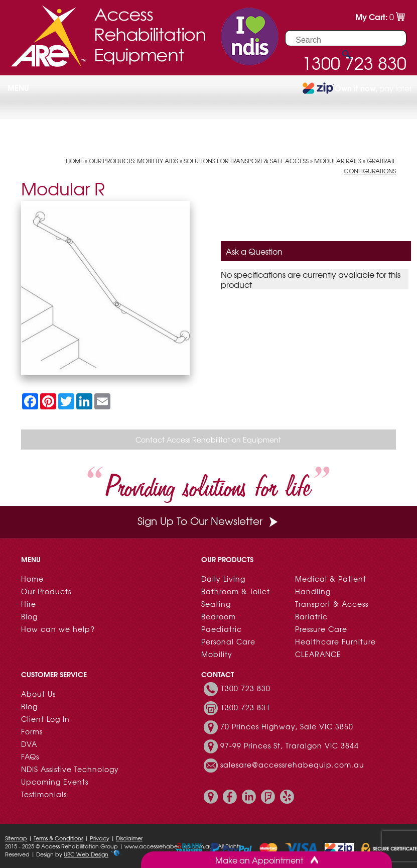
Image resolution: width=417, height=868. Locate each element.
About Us (38, 694)
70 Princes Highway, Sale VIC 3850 (287, 726)
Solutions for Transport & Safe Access (246, 161)
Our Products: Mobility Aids (133, 161)
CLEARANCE (318, 654)
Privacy (100, 838)
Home (75, 161)
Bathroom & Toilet (236, 591)
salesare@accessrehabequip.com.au (292, 765)
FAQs (30, 756)
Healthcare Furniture (335, 641)
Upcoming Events (55, 782)
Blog (29, 616)
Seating (216, 604)
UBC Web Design (86, 854)
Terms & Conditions (58, 838)
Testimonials (44, 794)
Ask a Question (254, 251)
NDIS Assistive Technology (70, 769)
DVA (29, 744)
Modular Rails (338, 161)
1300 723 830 (245, 688)
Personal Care (228, 641)
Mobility (217, 654)
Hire (29, 604)
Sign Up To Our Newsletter (209, 521)
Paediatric (222, 629)
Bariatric (311, 616)
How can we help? (58, 629)
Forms (32, 731)
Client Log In (45, 719)
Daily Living (223, 579)
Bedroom (219, 616)
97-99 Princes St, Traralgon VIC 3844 (290, 745)
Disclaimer (129, 838)
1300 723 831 (245, 707)
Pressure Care (321, 629)
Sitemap (16, 838)
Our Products (46, 591)
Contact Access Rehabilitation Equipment (208, 440)
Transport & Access (332, 604)
